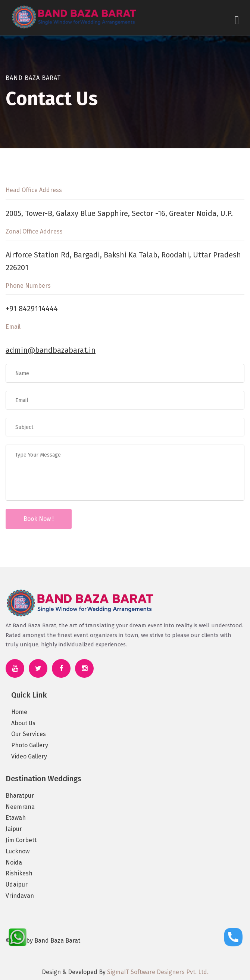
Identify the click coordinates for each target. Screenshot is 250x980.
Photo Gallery (30, 745)
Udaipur (17, 885)
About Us (23, 723)
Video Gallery (29, 756)
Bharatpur (20, 796)
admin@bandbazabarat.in (51, 350)
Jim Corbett (21, 840)
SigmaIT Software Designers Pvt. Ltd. (158, 972)
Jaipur (14, 829)
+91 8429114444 (32, 309)
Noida (14, 862)
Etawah (16, 818)
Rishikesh (19, 873)
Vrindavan (20, 896)
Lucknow (18, 851)
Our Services (29, 734)
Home (19, 712)
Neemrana (20, 807)
